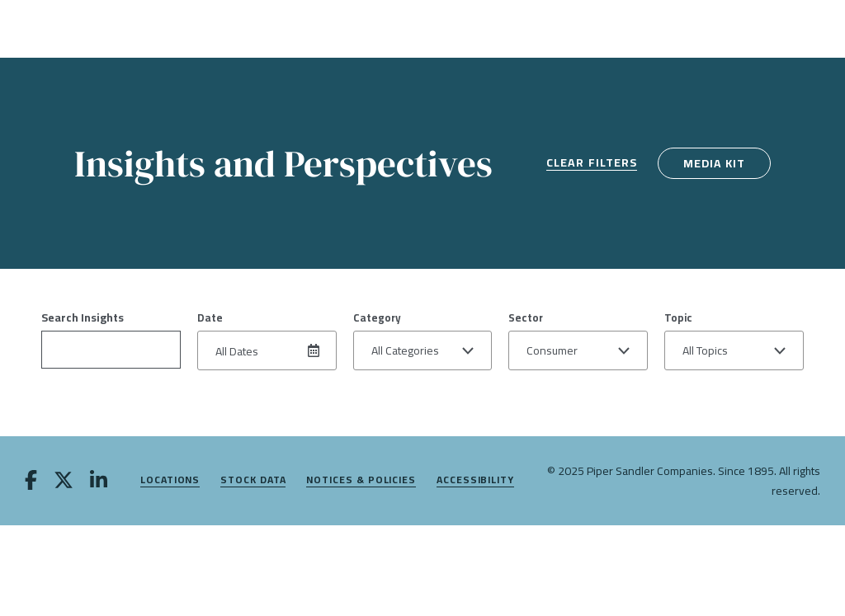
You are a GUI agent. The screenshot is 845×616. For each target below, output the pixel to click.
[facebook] (31, 482)
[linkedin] (99, 482)
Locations (170, 480)
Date (210, 317)
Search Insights (83, 317)
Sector (526, 317)
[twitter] (64, 482)
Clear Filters (592, 164)
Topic (678, 317)
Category (377, 317)
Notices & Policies (361, 480)
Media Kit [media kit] (714, 163)
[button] (423, 350)
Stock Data (253, 480)
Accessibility (475, 480)
